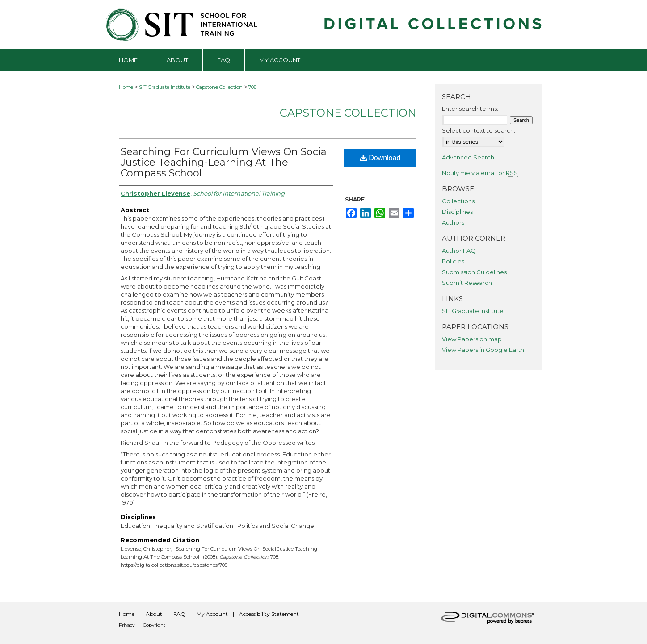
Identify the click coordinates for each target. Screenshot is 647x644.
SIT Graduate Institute (165, 87)
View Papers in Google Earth (483, 350)
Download (380, 158)
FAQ (179, 614)
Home (126, 87)
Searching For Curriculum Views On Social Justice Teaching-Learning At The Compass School (225, 162)
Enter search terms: (470, 109)
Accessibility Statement (269, 614)
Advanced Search (468, 157)
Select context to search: (479, 130)
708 (252, 87)
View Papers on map (472, 339)
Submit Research (467, 283)
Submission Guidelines (474, 272)
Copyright (154, 625)
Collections (458, 201)
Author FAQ (459, 251)
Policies (453, 261)
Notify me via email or (480, 173)
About (154, 614)
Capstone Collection (219, 87)
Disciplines (457, 212)
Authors (453, 222)
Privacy (127, 625)
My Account (212, 614)
